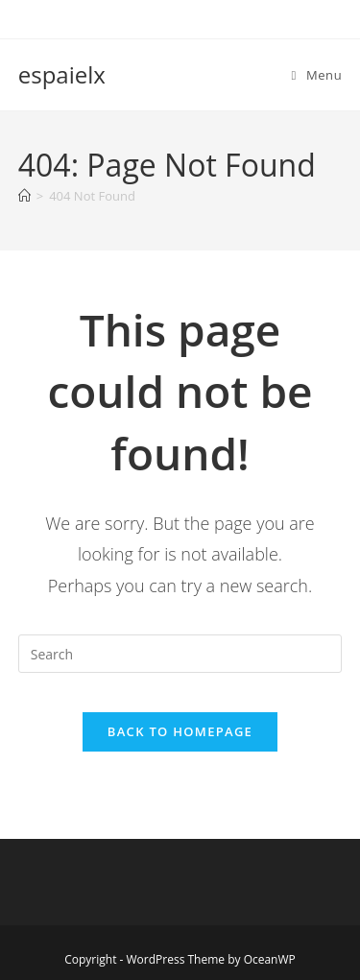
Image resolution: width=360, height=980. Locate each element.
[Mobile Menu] (317, 75)
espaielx (62, 74)
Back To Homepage (180, 731)
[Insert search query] (180, 654)
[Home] (24, 196)
